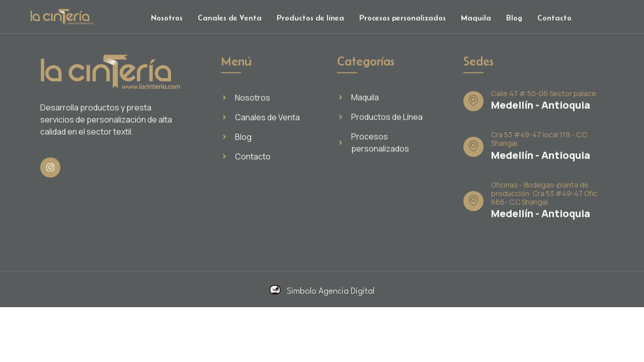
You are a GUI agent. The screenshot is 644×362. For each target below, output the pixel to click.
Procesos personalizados (403, 19)
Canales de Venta (230, 19)
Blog (514, 19)
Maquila (476, 19)
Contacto (554, 19)
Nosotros (167, 19)
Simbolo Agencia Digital (331, 291)
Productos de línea (310, 19)
